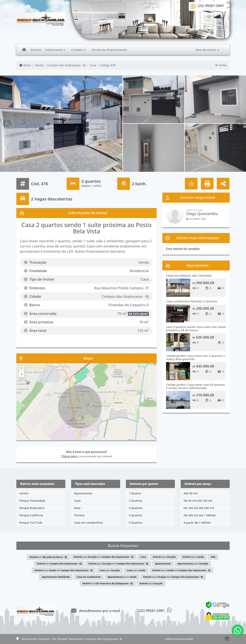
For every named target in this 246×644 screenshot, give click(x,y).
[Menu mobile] (24, 50)
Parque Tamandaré (32, 501)
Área (77, 508)
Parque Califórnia (31, 515)
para (164, 557)
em (48, 557)
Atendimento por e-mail (96, 611)
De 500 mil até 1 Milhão (200, 515)
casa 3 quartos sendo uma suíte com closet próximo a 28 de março (196, 328)
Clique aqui (69, 456)
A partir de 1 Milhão (197, 522)
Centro (24, 493)
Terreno (79, 515)
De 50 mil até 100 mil (198, 501)
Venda (39, 65)
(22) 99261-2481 (211, 6)
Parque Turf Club (31, 522)
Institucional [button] (54, 50)
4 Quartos (136, 515)
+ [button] (22, 368)
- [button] (22, 374)
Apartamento (83, 493)
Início (25, 65)
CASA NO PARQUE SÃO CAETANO (189, 276)
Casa (93, 65)
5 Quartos (136, 522)
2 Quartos (136, 501)
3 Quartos (136, 508)
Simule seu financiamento (109, 50)
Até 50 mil (190, 493)
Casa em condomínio (88, 522)
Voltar (221, 65)
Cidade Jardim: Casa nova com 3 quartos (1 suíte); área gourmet (196, 357)
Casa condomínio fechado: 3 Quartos (192, 301)
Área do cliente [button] (206, 50)
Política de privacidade (179, 639)
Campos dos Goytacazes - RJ (66, 65)
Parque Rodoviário (32, 508)
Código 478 (108, 65)
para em (104, 557)
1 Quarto (135, 493)
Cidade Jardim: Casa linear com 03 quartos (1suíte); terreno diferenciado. (195, 386)
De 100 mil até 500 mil (199, 508)
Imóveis (36, 50)
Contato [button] (77, 50)
